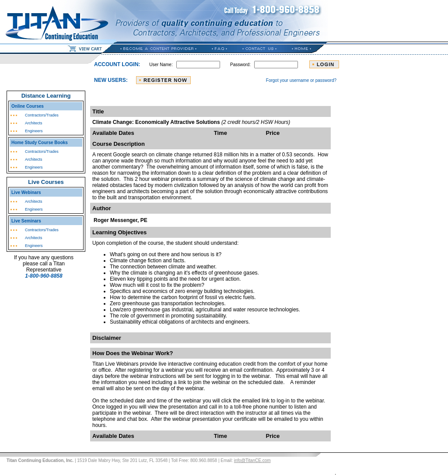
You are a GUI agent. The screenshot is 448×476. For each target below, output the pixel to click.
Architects (34, 123)
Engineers (34, 131)
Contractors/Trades (42, 115)
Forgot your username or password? (301, 80)
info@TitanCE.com (252, 460)
